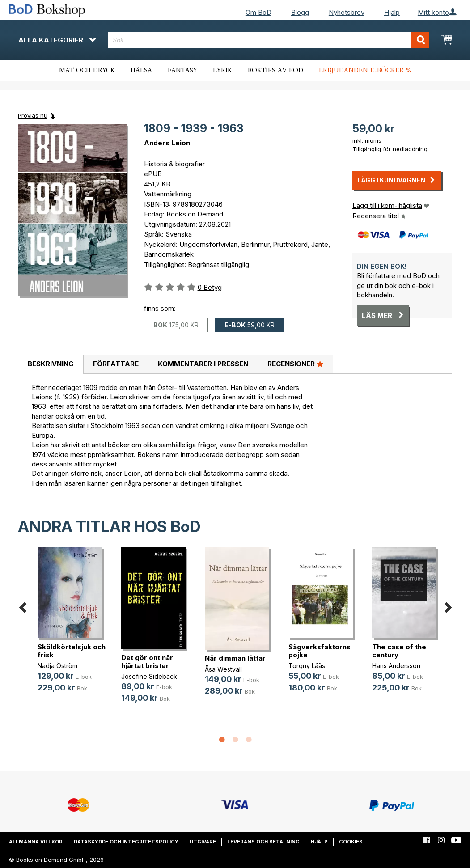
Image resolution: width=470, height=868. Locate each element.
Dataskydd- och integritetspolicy (126, 842)
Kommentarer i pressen (203, 364)
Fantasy (182, 71)
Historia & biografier (174, 164)
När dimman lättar (235, 658)
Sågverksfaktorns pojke (320, 651)
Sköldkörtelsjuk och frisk (72, 651)
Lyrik (222, 71)
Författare (116, 364)
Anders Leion (167, 143)
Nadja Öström (57, 666)
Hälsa (141, 71)
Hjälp (392, 12)
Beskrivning (51, 364)
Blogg (300, 12)
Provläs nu (33, 115)
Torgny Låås (307, 666)
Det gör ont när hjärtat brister (147, 662)
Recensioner (295, 364)
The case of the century (399, 651)
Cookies (351, 842)
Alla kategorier (57, 40)
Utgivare (203, 842)
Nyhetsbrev (347, 12)
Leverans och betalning (263, 842)
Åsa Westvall (223, 669)
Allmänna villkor (36, 842)
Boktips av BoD (275, 71)
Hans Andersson (396, 666)
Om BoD (258, 12)
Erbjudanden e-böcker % (365, 71)
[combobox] (269, 40)
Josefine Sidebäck (149, 676)
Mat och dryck (87, 71)
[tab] (51, 364)
